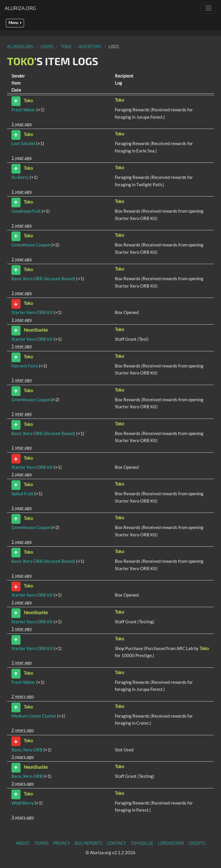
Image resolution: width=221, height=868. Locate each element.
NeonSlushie (36, 330)
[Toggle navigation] (209, 8)
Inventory (90, 46)
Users (47, 46)
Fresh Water (23, 110)
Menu (15, 23)
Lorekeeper (171, 843)
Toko (66, 46)
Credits (197, 843)
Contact (117, 843)
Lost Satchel (23, 143)
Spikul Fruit (22, 493)
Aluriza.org (20, 8)
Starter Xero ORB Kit (32, 312)
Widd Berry (23, 803)
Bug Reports (89, 843)
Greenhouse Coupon (31, 245)
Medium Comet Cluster (34, 716)
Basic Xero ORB (27, 750)
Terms (41, 843)
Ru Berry (20, 177)
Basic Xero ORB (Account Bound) (43, 278)
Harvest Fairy (25, 366)
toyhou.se (142, 843)
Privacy (62, 843)
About (23, 843)
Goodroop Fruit (26, 211)
